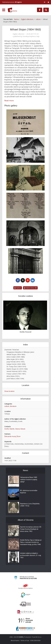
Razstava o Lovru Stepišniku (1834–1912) (30, 505)
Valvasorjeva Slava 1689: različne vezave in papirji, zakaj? (29, 480)
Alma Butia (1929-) (13, 376)
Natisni (18, 288)
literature (13, 406)
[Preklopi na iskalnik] (46, 10)
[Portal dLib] (25, 604)
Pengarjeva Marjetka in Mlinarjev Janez (20, 352)
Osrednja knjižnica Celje (31, 36)
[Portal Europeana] (26, 595)
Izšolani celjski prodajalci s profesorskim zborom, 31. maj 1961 (31, 555)
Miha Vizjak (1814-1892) (15, 359)
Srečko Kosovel (25, 332)
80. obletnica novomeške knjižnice (29, 492)
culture (7, 406)
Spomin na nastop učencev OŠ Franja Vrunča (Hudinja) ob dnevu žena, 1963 (31, 529)
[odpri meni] (4, 10)
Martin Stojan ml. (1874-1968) (17, 369)
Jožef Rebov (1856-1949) (15, 379)
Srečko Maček (9, 429)
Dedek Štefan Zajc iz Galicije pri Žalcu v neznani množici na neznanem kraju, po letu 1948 (31, 542)
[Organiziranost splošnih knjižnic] (25, 586)
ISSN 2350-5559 (35, 640)
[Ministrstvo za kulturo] (26, 578)
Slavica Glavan (20, 429)
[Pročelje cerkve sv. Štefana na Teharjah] (25, 261)
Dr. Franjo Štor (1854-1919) (16, 367)
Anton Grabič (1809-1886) (16, 357)
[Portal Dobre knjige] (25, 629)
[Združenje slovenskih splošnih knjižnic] (26, 612)
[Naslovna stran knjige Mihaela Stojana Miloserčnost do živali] (25, 122)
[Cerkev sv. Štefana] (25, 178)
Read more (9, 101)
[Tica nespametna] (25, 205)
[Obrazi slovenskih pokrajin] (26, 620)
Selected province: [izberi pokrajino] (12, 2)
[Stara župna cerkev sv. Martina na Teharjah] (25, 150)
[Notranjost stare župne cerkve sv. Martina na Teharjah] (25, 233)
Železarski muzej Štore (12, 436)
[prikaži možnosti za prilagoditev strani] (45, 2)
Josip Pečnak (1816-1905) (16, 362)
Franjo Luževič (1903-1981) (16, 374)
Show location (9, 391)
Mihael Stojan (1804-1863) (16, 354)
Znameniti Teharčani (12, 350)
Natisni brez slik (30, 288)
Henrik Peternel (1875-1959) (16, 371)
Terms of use (25, 640)
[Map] (40, 10)
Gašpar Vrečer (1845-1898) (16, 364)
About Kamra (15, 640)
